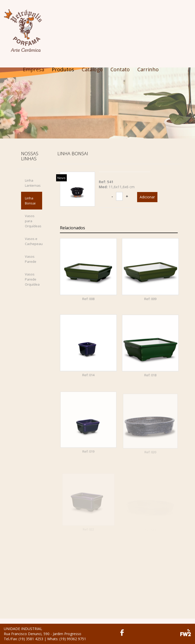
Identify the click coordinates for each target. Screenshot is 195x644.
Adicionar (147, 197)
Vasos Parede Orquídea (32, 279)
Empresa (34, 69)
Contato (120, 69)
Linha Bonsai (30, 201)
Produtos (63, 69)
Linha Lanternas (33, 183)
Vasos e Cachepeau (34, 241)
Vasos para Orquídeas (33, 221)
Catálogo (92, 69)
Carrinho (148, 69)
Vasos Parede (31, 259)
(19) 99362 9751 (73, 639)
